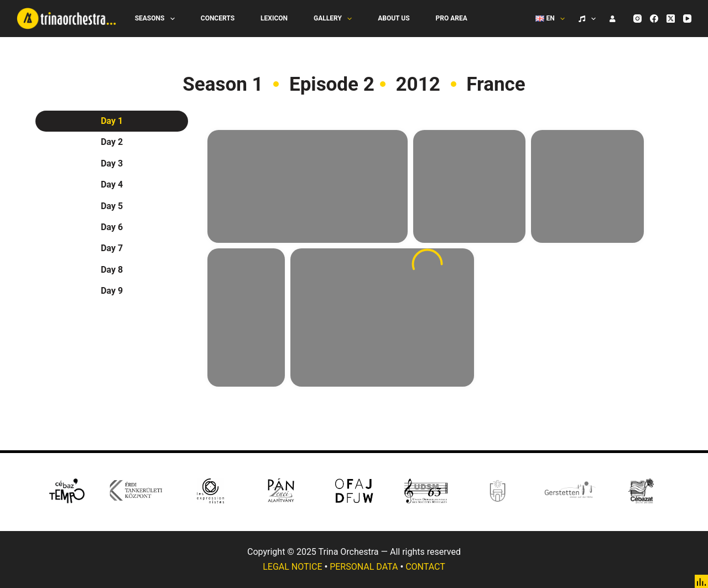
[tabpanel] (427, 264)
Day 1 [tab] (112, 121)
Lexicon (274, 18)
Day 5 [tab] (112, 206)
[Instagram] (637, 19)
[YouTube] (687, 19)
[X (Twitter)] (671, 19)
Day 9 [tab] (112, 291)
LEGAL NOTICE (292, 567)
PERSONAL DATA (364, 567)
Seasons (157, 19)
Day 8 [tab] (112, 270)
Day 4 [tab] (112, 184)
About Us (394, 18)
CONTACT (425, 567)
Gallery (335, 19)
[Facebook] (654, 19)
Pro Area (452, 18)
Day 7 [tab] (112, 248)
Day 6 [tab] (112, 227)
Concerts (218, 18)
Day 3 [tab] (112, 163)
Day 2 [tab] (112, 142)
